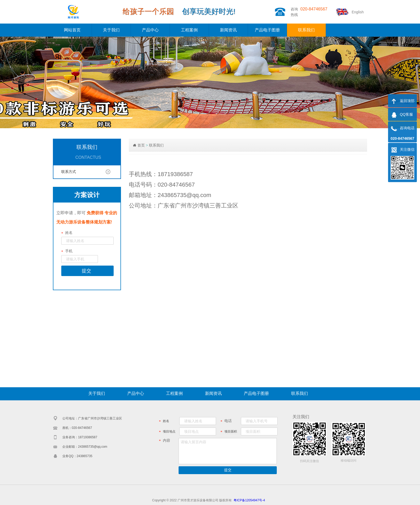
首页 (141, 145)
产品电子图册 (267, 30)
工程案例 (189, 30)
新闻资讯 (228, 30)
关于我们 (111, 30)
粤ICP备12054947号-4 (249, 500)
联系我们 (306, 30)
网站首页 (72, 30)
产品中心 (150, 30)
